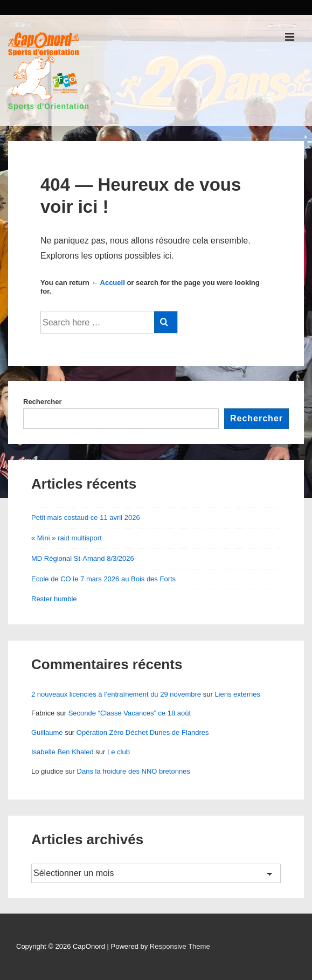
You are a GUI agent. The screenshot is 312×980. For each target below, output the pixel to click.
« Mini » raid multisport (67, 538)
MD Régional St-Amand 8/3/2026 (83, 558)
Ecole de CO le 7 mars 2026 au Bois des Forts (103, 579)
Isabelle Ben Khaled (63, 752)
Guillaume (47, 732)
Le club (119, 752)
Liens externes (237, 694)
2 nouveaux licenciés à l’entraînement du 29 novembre (116, 694)
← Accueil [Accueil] (108, 283)
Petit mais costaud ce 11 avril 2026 (86, 517)
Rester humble (54, 599)
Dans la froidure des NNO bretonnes (134, 771)
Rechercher (43, 402)
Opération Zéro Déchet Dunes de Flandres (143, 732)
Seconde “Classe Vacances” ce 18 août (130, 713)
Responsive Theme (180, 946)
